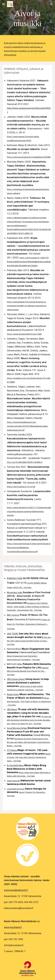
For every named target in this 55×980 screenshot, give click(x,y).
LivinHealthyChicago (16, 789)
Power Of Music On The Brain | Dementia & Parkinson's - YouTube (29, 624)
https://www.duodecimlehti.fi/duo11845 (24, 334)
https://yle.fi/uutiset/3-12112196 (21, 487)
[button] (4, 4)
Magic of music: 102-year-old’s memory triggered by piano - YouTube (29, 757)
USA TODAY (13, 634)
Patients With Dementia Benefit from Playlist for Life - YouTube (28, 671)
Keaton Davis (13, 694)
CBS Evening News (16, 679)
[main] (28, 18)
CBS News (12, 709)
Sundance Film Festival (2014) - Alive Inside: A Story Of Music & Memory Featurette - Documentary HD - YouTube (28, 607)
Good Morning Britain (17, 728)
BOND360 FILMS (15, 578)
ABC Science (13, 615)
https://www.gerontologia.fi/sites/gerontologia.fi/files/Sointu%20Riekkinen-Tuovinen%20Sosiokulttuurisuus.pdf (29, 548)
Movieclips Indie (15, 593)
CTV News (12, 750)
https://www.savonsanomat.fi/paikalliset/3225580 (29, 157)
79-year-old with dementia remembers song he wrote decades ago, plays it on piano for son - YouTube (29, 720)
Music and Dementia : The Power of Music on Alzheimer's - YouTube (29, 701)
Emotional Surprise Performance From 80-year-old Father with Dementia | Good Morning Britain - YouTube (29, 742)
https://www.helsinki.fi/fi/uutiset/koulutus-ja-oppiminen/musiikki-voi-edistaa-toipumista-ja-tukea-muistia (27, 306)
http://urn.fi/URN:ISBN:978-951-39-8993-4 (25, 462)
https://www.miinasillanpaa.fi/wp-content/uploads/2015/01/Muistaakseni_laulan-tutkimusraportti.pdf (28, 426)
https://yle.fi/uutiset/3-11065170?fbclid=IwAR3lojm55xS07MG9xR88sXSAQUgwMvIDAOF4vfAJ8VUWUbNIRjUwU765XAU (29, 262)
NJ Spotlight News (15, 765)
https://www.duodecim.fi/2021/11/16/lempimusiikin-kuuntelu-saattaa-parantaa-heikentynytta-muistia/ (29, 511)
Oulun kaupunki (13, 781)
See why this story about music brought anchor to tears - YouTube (29, 641)
